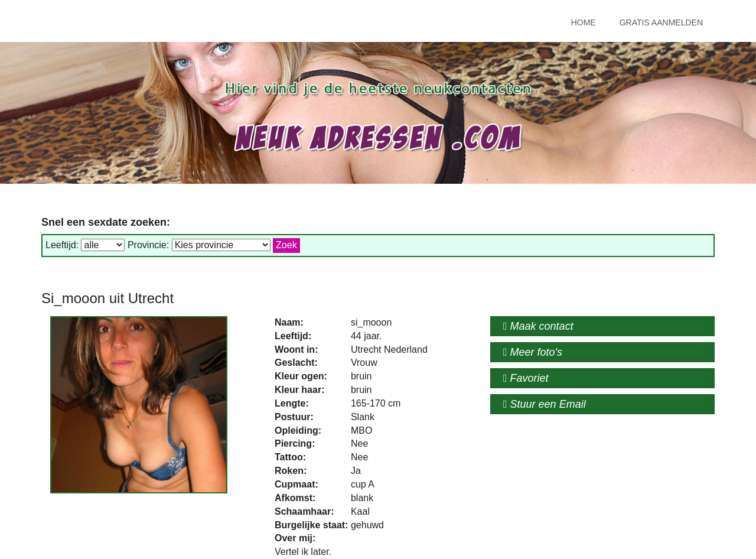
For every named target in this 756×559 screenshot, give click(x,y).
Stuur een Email (545, 404)
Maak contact (538, 326)
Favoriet (526, 378)
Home (584, 22)
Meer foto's (533, 352)
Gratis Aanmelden (661, 22)
